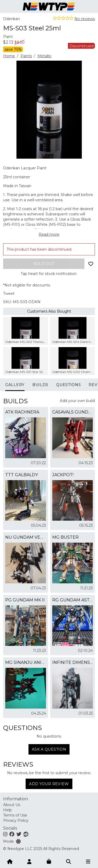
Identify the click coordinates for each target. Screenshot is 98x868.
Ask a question (49, 749)
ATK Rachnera (22, 412)
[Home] (10, 861)
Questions (68, 385)
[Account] (30, 861)
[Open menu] (88, 861)
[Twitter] (19, 834)
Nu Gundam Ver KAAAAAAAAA (26, 537)
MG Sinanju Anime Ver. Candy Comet (26, 662)
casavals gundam (73, 412)
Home (9, 56)
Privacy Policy (16, 820)
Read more (49, 234)
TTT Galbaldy (22, 475)
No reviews (85, 19)
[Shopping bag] (49, 861)
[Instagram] (5, 834)
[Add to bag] (44, 264)
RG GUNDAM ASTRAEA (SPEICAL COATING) (73, 600)
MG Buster (65, 537)
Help (7, 810)
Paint (8, 37)
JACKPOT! (63, 475)
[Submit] (69, 861)
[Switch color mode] (18, 841)
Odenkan (11, 19)
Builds (40, 385)
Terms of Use (15, 815)
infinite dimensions (73, 662)
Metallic (44, 56)
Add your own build (77, 401)
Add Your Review (49, 784)
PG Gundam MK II (25, 600)
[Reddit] (26, 834)
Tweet (9, 294)
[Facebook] (12, 834)
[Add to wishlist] (91, 264)
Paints (26, 56)
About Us (12, 805)
